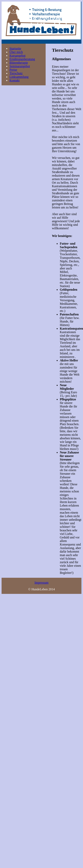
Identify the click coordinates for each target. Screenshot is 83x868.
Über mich (16, 52)
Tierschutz (16, 73)
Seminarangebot (20, 66)
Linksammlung (19, 77)
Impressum (41, 583)
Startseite (15, 48)
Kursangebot (18, 56)
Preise (13, 70)
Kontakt (15, 80)
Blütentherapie (19, 63)
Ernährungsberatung (22, 59)
